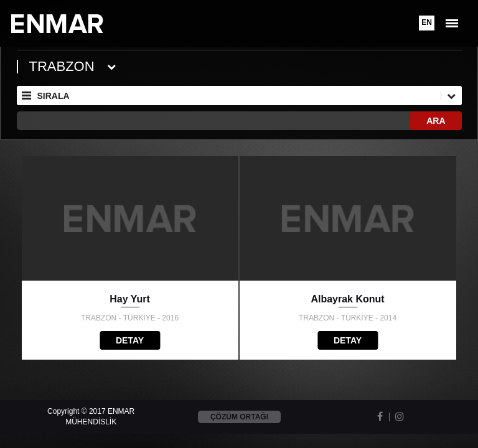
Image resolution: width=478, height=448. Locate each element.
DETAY (130, 340)
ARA (436, 121)
